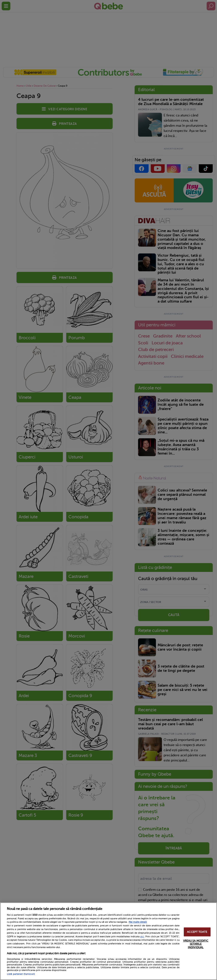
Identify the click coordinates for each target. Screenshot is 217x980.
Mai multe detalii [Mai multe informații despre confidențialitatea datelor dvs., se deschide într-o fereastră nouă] (138, 922)
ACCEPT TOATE (197, 932)
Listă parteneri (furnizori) (21, 974)
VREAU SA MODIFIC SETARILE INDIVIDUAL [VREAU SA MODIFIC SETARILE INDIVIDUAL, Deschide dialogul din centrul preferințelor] (196, 944)
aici (142, 936)
